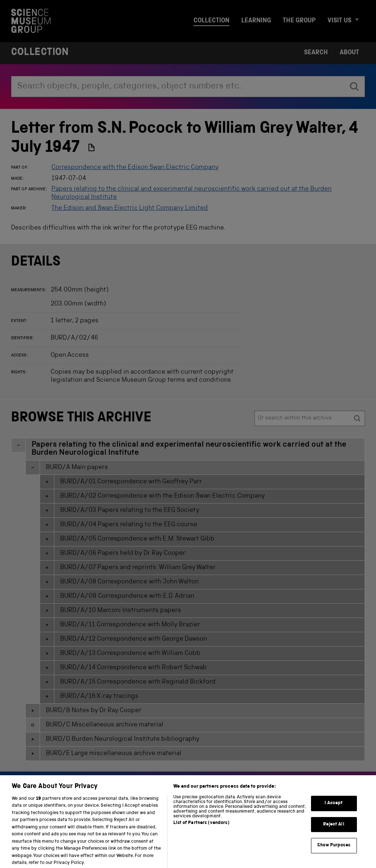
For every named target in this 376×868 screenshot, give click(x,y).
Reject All (334, 831)
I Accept (334, 810)
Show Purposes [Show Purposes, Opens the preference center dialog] (334, 852)
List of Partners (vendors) (201, 829)
